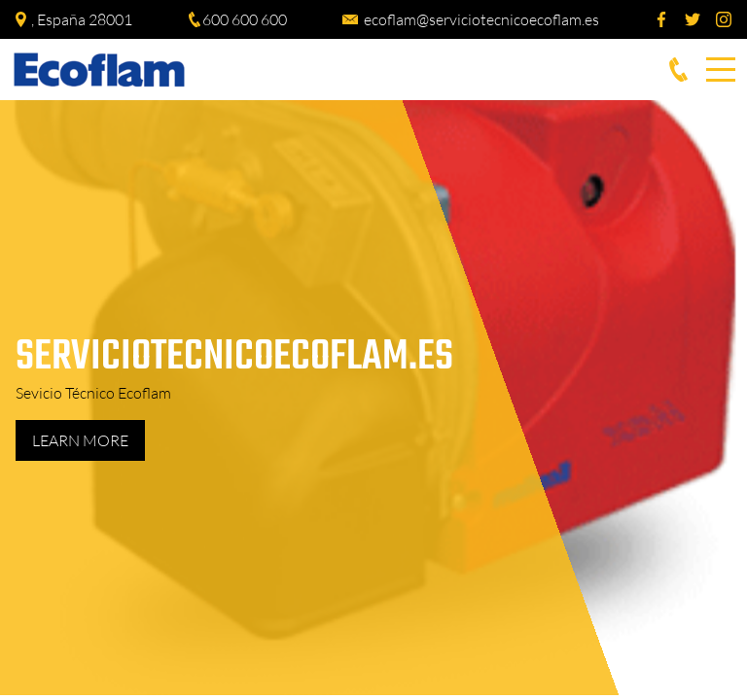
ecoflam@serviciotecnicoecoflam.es (481, 19)
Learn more (80, 440)
